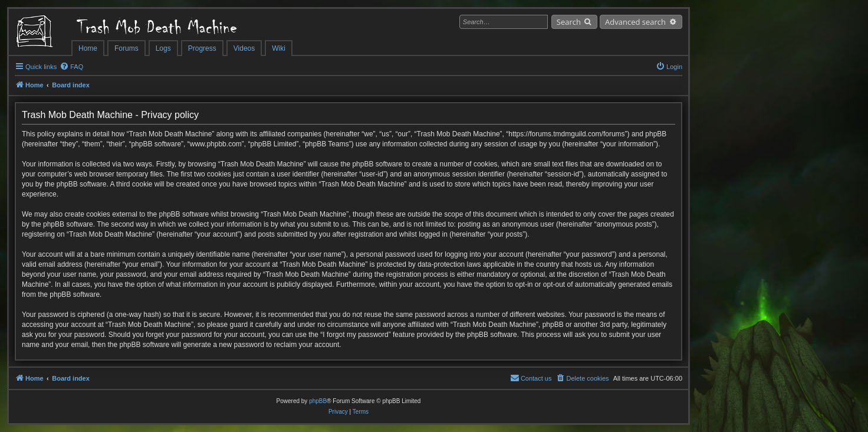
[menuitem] (71, 67)
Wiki (279, 48)
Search (569, 22)
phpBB (318, 401)
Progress (202, 48)
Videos (244, 48)
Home (88, 48)
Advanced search (635, 22)
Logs (163, 48)
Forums (126, 48)
